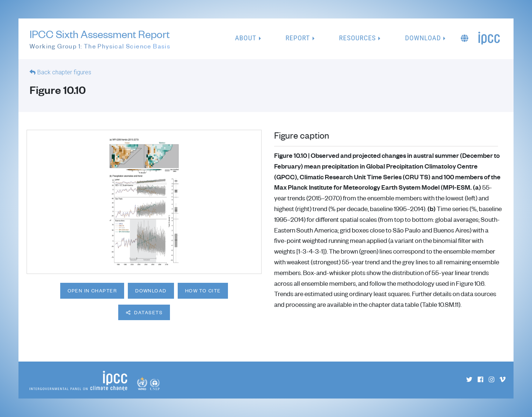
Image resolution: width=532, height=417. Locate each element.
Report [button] (298, 38)
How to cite (203, 291)
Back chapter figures (64, 72)
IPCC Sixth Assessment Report (100, 39)
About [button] (246, 38)
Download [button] (423, 38)
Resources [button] (358, 38)
